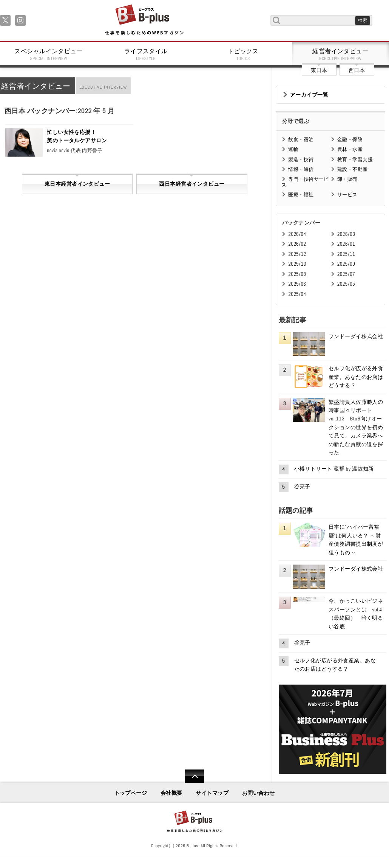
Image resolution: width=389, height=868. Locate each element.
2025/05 (346, 284)
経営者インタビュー (341, 54)
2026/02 (297, 244)
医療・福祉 (301, 195)
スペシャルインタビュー (49, 54)
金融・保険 (350, 139)
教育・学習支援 (355, 159)
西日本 (357, 70)
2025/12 (297, 254)
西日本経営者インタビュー (192, 184)
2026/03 (346, 234)
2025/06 (297, 284)
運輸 (293, 149)
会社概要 (171, 793)
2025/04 (297, 294)
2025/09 (346, 264)
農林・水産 (350, 149)
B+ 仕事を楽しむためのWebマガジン (144, 20)
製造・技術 (301, 159)
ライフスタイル (146, 54)
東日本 (319, 70)
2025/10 (297, 264)
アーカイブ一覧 (309, 95)
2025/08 (297, 274)
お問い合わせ (259, 793)
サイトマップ (212, 793)
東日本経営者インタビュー (77, 184)
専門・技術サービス (305, 182)
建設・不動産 (353, 169)
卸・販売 (347, 179)
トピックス (243, 54)
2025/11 (346, 254)
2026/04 (297, 234)
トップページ (131, 793)
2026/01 (346, 244)
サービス (347, 195)
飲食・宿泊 (301, 139)
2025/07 (346, 274)
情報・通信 (301, 169)
